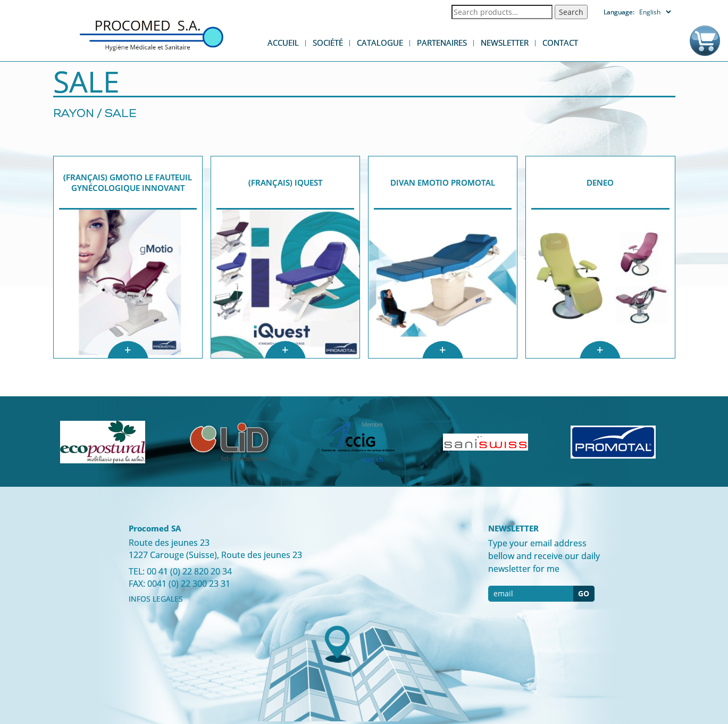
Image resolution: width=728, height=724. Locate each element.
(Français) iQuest (285, 182)
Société (328, 43)
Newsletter (505, 43)
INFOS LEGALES (156, 599)
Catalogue (380, 43)
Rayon (74, 114)
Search (571, 12)
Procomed (152, 35)
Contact (560, 43)
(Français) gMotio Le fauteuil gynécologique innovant (128, 182)
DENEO (600, 182)
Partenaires (442, 43)
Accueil (283, 43)
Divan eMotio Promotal (443, 182)
